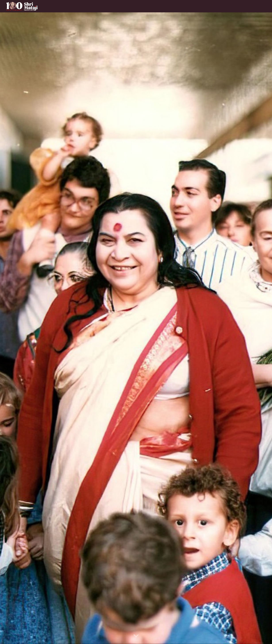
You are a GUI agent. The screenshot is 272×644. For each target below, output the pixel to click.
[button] (136, 636)
